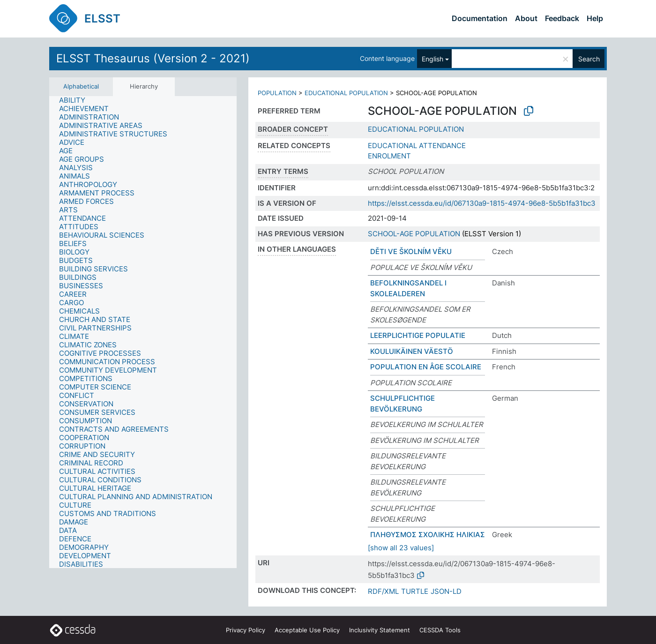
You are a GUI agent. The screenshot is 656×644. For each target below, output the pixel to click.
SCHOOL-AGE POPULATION (414, 234)
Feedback (562, 18)
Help (595, 18)
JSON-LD (446, 591)
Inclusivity (380, 630)
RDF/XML (383, 591)
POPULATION (277, 93)
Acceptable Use (307, 630)
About (526, 18)
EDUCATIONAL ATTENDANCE (417, 146)
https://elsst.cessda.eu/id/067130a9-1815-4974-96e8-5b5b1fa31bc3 (482, 203)
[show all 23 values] (401, 548)
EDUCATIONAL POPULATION (346, 93)
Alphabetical (81, 86)
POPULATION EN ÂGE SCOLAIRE (426, 367)
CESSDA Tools (440, 630)
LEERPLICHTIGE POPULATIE (418, 335)
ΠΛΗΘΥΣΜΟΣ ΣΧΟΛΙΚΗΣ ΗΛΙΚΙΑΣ (428, 535)
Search (589, 59)
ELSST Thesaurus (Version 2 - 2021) (153, 58)
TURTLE (415, 591)
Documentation (480, 18)
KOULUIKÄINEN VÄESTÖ (412, 351)
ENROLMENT (389, 156)
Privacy (246, 630)
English (432, 59)
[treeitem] (76, 100)
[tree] (143, 332)
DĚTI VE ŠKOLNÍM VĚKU (411, 251)
